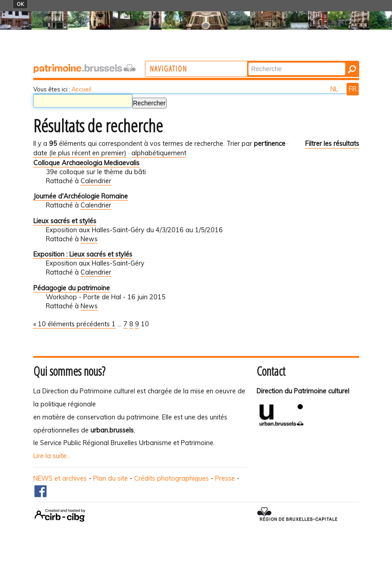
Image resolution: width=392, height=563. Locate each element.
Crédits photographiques (171, 478)
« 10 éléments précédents (72, 324)
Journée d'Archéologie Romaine (81, 196)
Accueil (81, 89)
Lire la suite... (52, 456)
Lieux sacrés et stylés (65, 221)
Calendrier (96, 181)
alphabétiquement (159, 153)
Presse (225, 478)
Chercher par (285, 62)
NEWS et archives (60, 478)
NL (335, 89)
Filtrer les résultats (332, 144)
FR (353, 89)
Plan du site (110, 478)
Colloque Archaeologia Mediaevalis (86, 163)
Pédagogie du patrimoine (72, 288)
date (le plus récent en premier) (80, 153)
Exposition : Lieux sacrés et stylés (83, 254)
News (89, 239)
